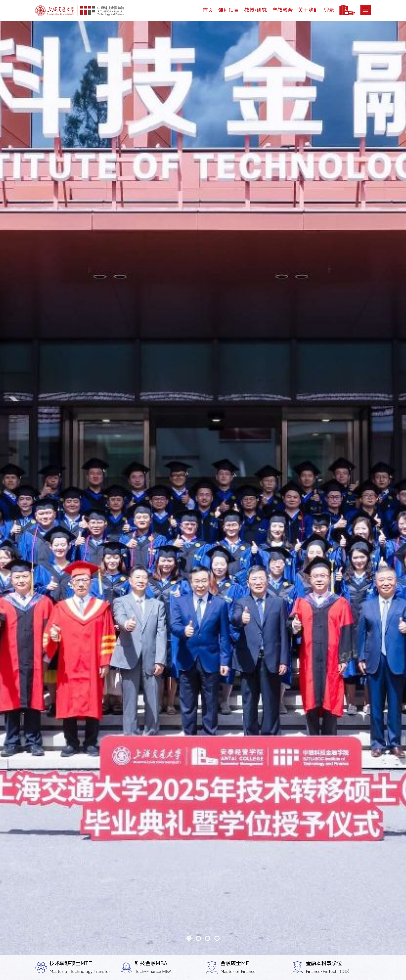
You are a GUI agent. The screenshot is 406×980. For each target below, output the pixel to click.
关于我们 (308, 10)
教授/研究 (256, 10)
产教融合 (282, 10)
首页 (208, 10)
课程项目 (229, 10)
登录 (329, 10)
